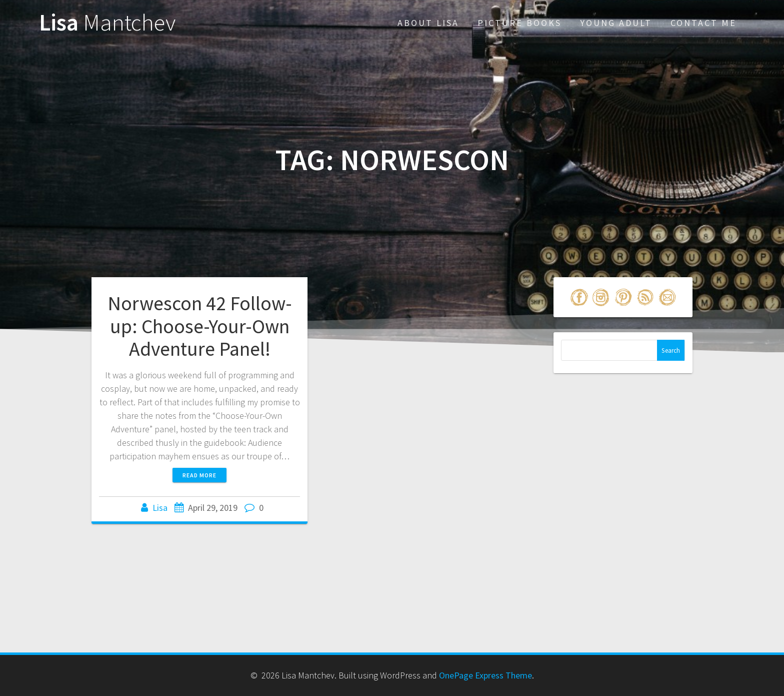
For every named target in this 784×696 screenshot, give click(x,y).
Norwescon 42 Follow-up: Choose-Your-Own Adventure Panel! (200, 326)
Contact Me (703, 23)
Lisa (107, 23)
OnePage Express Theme (485, 675)
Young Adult (616, 23)
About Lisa (428, 23)
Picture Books (519, 23)
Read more (199, 475)
